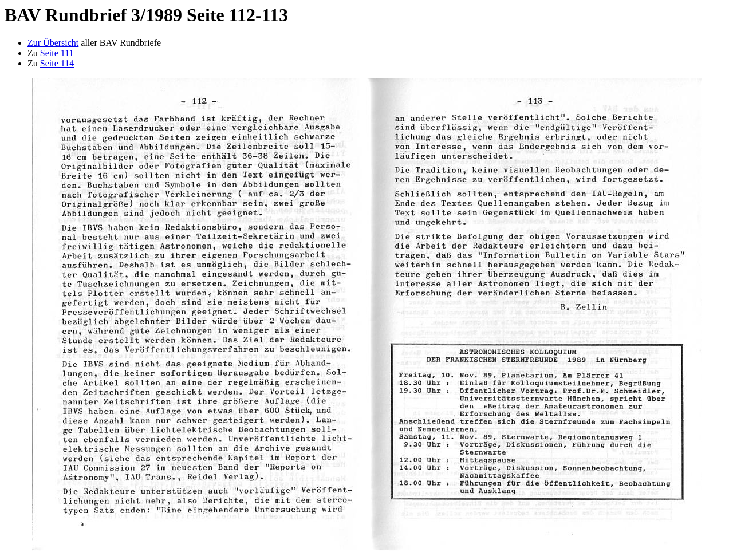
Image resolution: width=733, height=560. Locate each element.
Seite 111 (57, 53)
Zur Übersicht (53, 43)
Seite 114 (57, 63)
